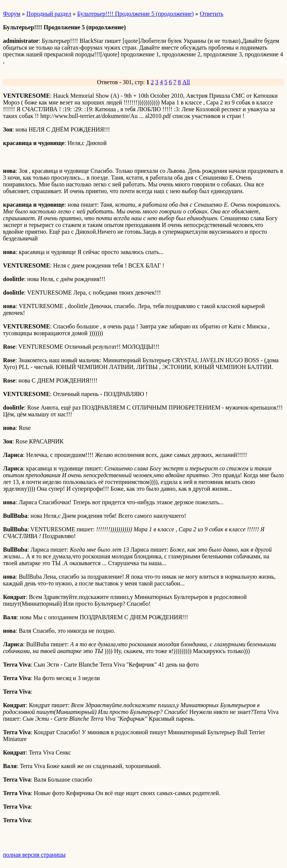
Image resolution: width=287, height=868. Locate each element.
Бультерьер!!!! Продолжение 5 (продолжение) (136, 14)
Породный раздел (49, 14)
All (186, 82)
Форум (12, 14)
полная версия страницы (34, 855)
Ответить (211, 14)
